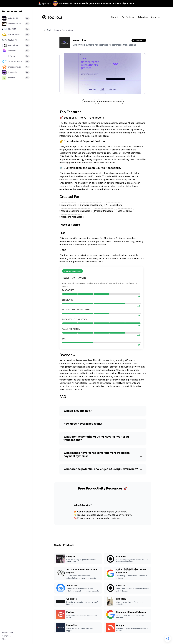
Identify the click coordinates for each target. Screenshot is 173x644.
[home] (53, 17)
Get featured (128, 17)
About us (155, 17)
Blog (4, 639)
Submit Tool (7, 633)
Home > (58, 30)
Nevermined (68, 30)
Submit (115, 17)
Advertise (6, 636)
